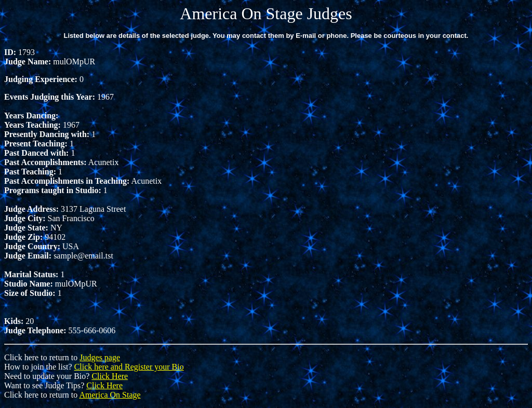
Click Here (110, 376)
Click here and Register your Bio (129, 367)
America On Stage (110, 395)
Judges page (100, 357)
